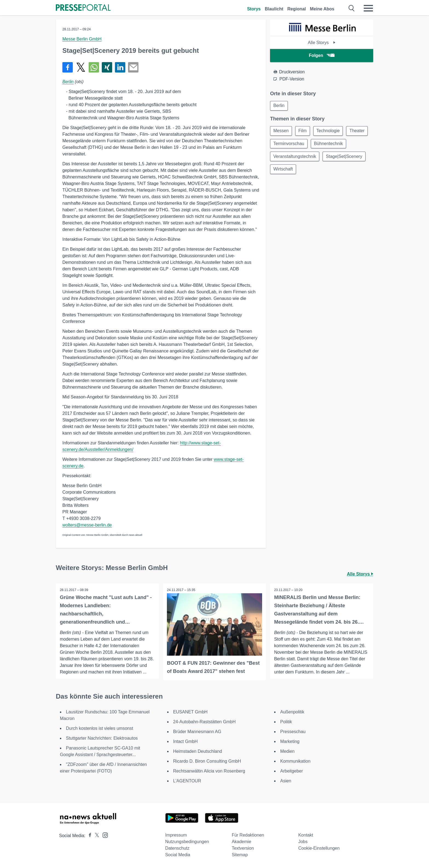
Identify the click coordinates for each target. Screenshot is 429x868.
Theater (281, 144)
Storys (254, 9)
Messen (281, 131)
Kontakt (306, 835)
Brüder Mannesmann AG (197, 732)
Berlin (68, 82)
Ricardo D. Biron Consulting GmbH (207, 761)
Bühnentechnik (288, 157)
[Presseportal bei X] (95, 836)
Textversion (243, 848)
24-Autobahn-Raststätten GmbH (205, 722)
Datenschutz (177, 848)
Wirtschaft (330, 171)
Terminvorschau (314, 144)
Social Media (178, 855)
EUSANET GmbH (190, 712)
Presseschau (293, 732)
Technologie (330, 131)
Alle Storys (322, 43)
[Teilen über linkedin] (120, 67)
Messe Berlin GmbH (82, 39)
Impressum (176, 835)
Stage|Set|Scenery (292, 171)
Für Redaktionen (248, 835)
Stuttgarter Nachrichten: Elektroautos (102, 738)
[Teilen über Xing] (107, 67)
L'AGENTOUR (187, 781)
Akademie (241, 842)
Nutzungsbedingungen (187, 842)
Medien (287, 751)
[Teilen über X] (81, 67)
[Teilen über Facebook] (68, 67)
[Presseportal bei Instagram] (104, 835)
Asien (286, 781)
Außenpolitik (292, 712)
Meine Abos (322, 9)
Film (303, 131)
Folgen (322, 55)
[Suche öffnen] (352, 8)
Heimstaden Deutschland (198, 751)
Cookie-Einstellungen (319, 848)
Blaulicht (274, 9)
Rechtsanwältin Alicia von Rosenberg (209, 771)
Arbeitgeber (292, 771)
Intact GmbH (185, 741)
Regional (297, 9)
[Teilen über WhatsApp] (94, 67)
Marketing (290, 741)
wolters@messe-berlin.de (87, 525)
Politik (286, 722)
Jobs (303, 842)
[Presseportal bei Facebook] (88, 836)
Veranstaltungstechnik (334, 157)
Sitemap (240, 855)
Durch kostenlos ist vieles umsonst (99, 728)
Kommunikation (295, 761)
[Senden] (133, 67)
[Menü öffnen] (368, 8)
